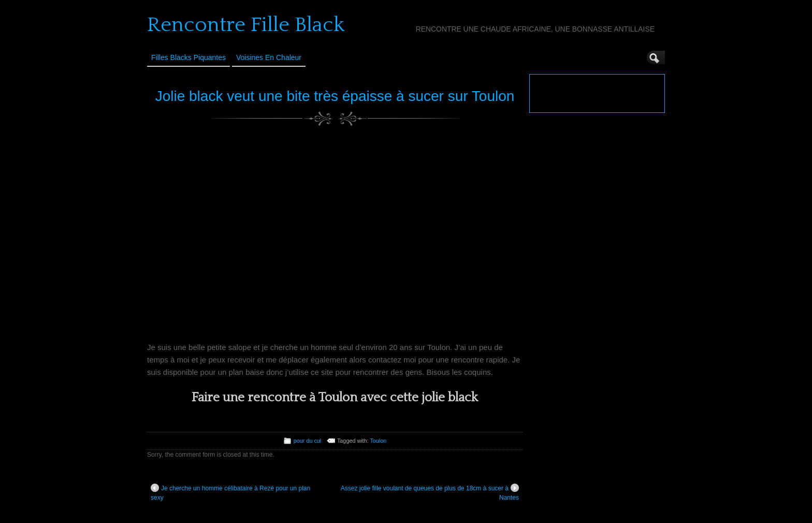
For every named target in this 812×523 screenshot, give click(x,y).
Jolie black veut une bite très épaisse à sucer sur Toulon (335, 96)
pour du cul (307, 441)
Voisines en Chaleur (269, 57)
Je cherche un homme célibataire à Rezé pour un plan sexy (230, 492)
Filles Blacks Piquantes (189, 57)
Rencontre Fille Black (246, 25)
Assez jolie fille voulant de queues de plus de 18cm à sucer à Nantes (430, 492)
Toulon (378, 441)
